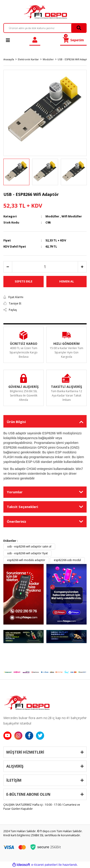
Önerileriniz (17, 521)
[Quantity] (45, 267)
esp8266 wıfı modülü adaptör (26, 560)
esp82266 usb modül (67, 560)
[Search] (45, 28)
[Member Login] (35, 40)
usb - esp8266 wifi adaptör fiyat (27, 553)
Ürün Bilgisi (16, 422)
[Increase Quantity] (82, 267)
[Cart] (73, 40)
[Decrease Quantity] (8, 267)
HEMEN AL (67, 281)
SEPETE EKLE (24, 281)
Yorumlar (15, 492)
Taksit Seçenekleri (22, 507)
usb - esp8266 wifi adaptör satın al (29, 546)
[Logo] (45, 12)
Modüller (52, 216)
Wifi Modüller (72, 216)
